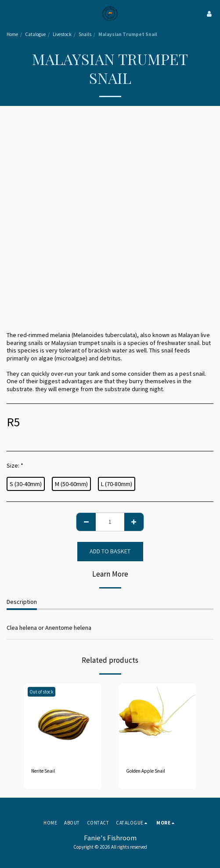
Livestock (62, 34)
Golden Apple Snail (146, 771)
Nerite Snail (43, 771)
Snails (85, 34)
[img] (63, 722)
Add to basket (110, 551)
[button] (10, 13)
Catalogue (35, 34)
